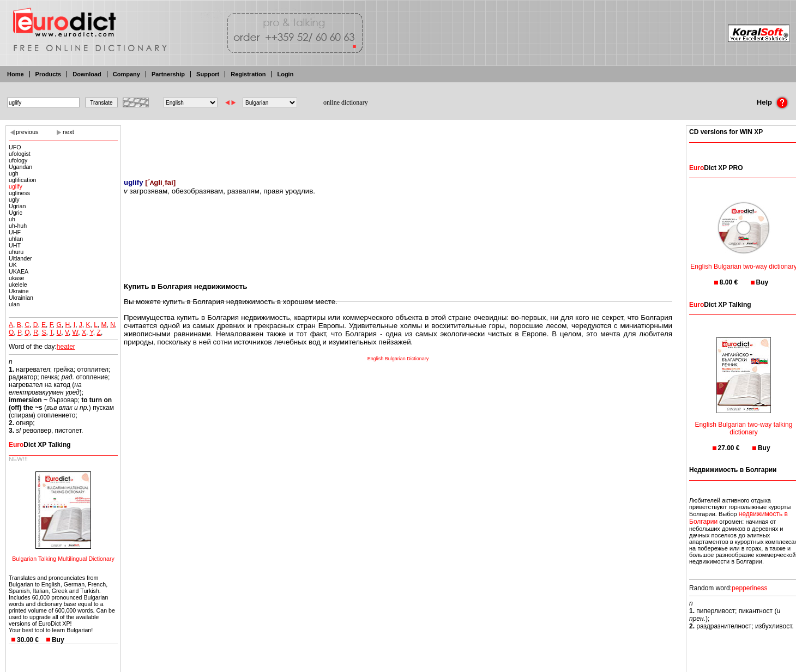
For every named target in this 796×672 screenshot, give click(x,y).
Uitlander (20, 258)
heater (66, 347)
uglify (16, 186)
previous (27, 132)
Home (16, 74)
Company (126, 74)
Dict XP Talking (40, 445)
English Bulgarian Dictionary (398, 359)
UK (13, 265)
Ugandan (20, 167)
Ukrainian (21, 298)
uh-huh (18, 226)
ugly (14, 199)
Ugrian (17, 206)
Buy (58, 640)
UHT (15, 245)
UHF (15, 232)
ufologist (20, 154)
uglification (22, 180)
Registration (248, 74)
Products (49, 74)
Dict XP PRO (716, 168)
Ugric (16, 213)
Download (87, 74)
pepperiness (749, 588)
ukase (16, 278)
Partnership (168, 74)
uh (12, 219)
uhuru (16, 252)
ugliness (19, 193)
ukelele (18, 284)
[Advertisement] (398, 144)
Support (208, 74)
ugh (14, 173)
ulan (14, 304)
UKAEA (19, 271)
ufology (18, 160)
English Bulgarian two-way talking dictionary (744, 422)
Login (285, 74)
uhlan (16, 239)
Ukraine (19, 291)
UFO (15, 147)
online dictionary (346, 102)
